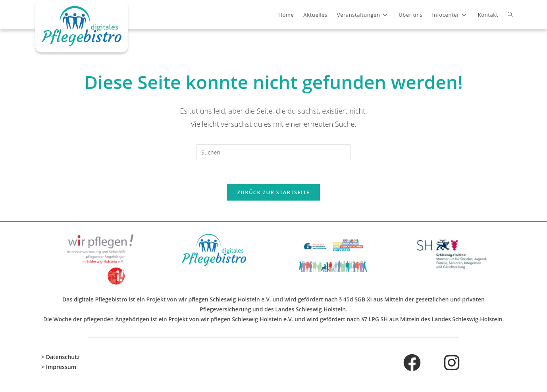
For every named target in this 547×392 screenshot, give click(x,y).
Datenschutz (63, 357)
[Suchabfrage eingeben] (273, 152)
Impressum (61, 367)
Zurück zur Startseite (274, 192)
